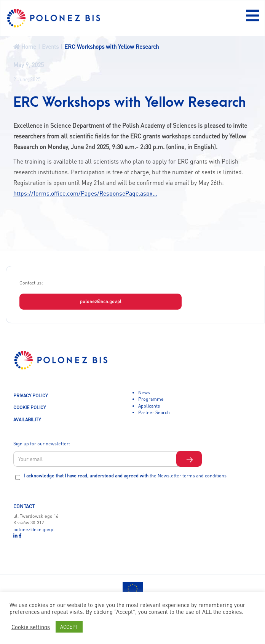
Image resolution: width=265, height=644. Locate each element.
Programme (151, 399)
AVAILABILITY (27, 419)
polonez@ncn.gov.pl (101, 301)
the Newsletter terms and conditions (188, 475)
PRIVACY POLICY (30, 395)
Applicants (149, 406)
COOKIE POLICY (30, 407)
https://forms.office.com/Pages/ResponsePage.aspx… (85, 193)
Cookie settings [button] (31, 627)
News (144, 392)
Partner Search (154, 412)
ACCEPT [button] (69, 627)
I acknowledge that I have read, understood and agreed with (125, 475)
